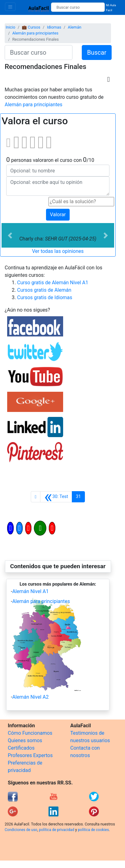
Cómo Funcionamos (30, 733)
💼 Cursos (31, 27)
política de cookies (93, 830)
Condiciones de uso (21, 830)
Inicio (10, 27)
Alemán (75, 27)
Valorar (58, 215)
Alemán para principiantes (35, 33)
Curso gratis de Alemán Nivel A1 (53, 283)
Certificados (21, 748)
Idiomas (54, 27)
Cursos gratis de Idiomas (45, 297)
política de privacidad (56, 830)
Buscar (97, 53)
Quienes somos (25, 740)
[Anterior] (56, 497)
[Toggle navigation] (10, 7)
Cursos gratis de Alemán (44, 290)
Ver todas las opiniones (58, 251)
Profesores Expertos (30, 755)
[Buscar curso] (78, 7)
